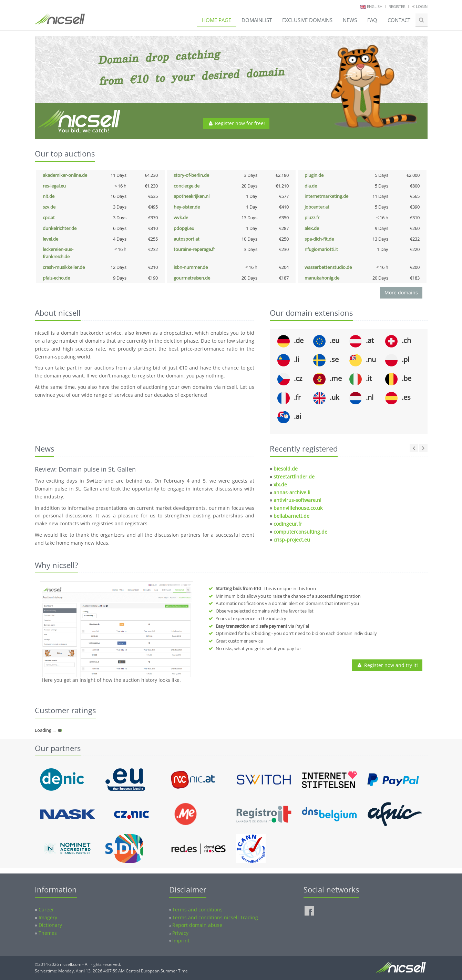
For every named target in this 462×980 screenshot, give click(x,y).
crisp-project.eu (292, 540)
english (375, 6)
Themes (48, 933)
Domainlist (257, 20)
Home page (217, 20)
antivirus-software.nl (297, 500)
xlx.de (280, 484)
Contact (399, 20)
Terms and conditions (197, 910)
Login (420, 6)
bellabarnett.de (291, 516)
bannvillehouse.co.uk (298, 508)
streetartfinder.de (294, 477)
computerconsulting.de (300, 532)
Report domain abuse (197, 925)
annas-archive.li (292, 492)
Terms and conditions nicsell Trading (215, 917)
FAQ (372, 20)
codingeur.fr (288, 524)
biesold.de (286, 469)
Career (46, 910)
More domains (401, 292)
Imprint (181, 941)
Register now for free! (236, 123)
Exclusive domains (307, 20)
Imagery (48, 917)
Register (397, 6)
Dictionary (50, 925)
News (350, 20)
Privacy (180, 933)
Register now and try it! (387, 665)
